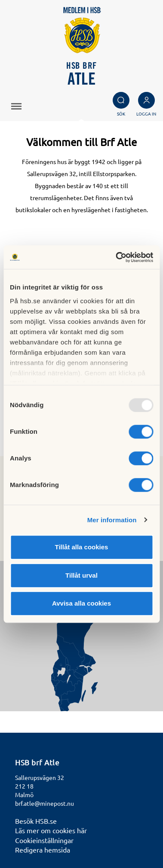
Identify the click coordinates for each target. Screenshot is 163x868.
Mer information (112, 520)
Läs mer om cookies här (51, 830)
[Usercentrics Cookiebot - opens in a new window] (116, 257)
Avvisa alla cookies (81, 603)
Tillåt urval (81, 575)
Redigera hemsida (43, 850)
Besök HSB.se (36, 821)
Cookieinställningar (44, 840)
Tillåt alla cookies (82, 547)
